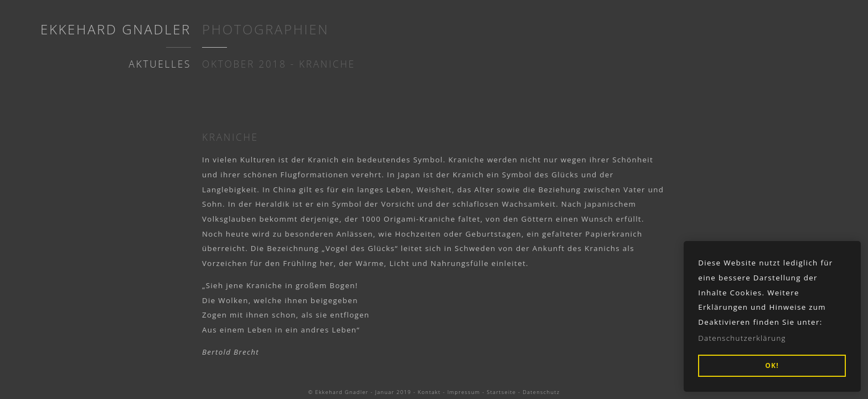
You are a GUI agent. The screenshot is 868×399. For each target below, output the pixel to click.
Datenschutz (541, 392)
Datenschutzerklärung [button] (742, 338)
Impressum (464, 392)
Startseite (501, 392)
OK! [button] (772, 365)
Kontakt (429, 392)
